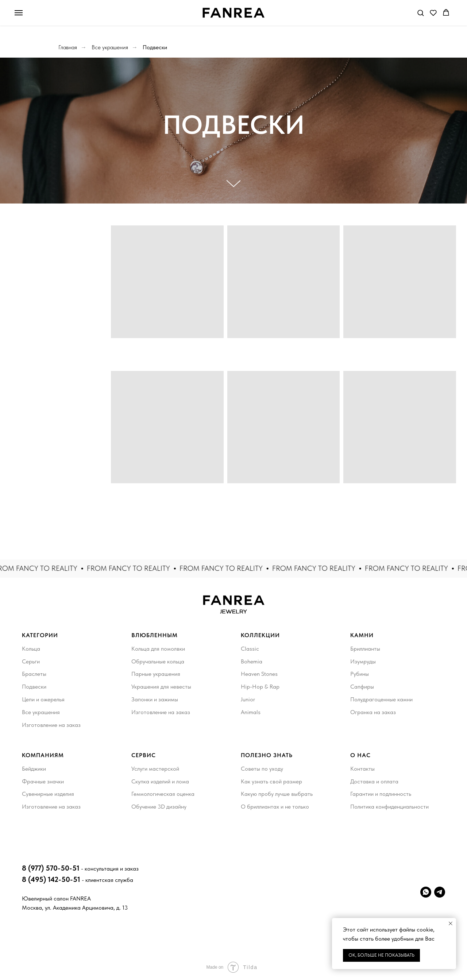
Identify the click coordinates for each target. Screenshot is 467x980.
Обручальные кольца (158, 661)
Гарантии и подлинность (381, 794)
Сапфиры (362, 687)
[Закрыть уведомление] (451, 923)
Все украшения (110, 47)
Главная (68, 47)
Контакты (362, 769)
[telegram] (440, 892)
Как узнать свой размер (271, 781)
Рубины (360, 674)
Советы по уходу (262, 769)
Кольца (31, 649)
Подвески (155, 47)
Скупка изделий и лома (160, 781)
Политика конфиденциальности (389, 807)
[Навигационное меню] (19, 13)
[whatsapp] (426, 892)
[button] (420, 13)
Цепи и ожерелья (43, 699)
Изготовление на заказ (51, 725)
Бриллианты (365, 649)
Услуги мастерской (155, 769)
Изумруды (363, 661)
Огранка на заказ (373, 712)
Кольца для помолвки (158, 649)
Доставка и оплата (374, 781)
